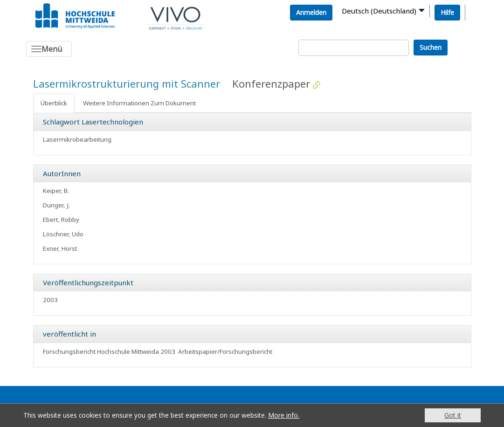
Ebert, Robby (61, 220)
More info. (284, 415)
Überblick (54, 103)
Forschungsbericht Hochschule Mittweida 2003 (109, 351)
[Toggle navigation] (49, 49)
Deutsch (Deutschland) (379, 11)
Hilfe (447, 12)
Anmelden (311, 12)
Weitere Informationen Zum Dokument (139, 103)
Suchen (431, 47)
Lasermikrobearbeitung (77, 139)
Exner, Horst (60, 248)
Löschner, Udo (63, 234)
